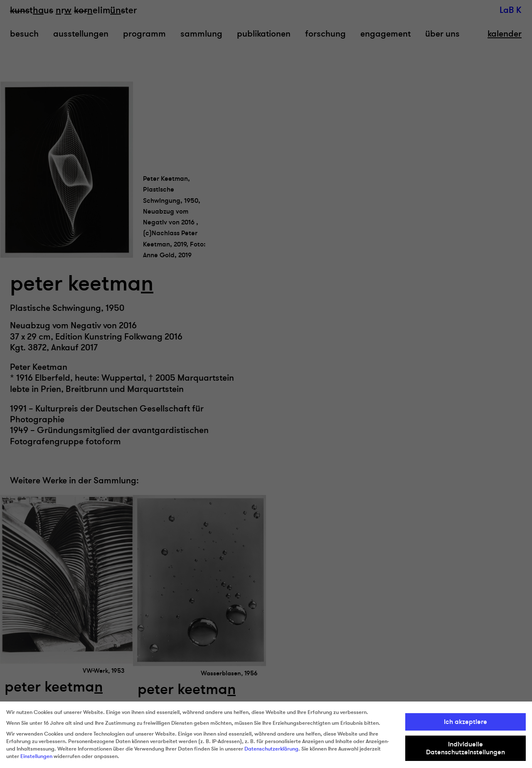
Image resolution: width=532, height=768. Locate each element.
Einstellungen (36, 756)
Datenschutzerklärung (271, 749)
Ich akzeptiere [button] (465, 722)
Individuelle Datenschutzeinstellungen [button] (465, 748)
